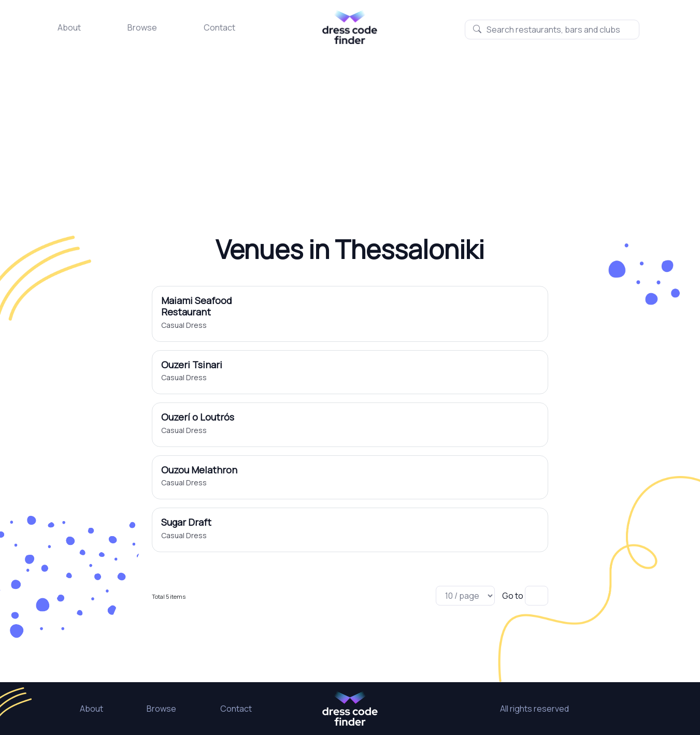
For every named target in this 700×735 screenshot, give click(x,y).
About (69, 27)
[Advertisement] (350, 122)
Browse (142, 27)
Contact (219, 27)
